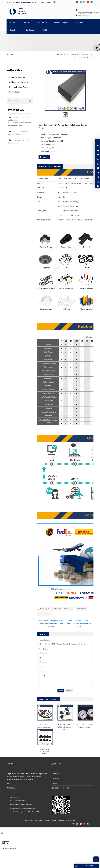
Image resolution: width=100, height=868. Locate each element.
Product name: (44, 640)
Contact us (30, 30)
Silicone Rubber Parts (18, 87)
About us (27, 23)
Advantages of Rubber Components (18, 142)
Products (42, 23)
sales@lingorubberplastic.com (87, 13)
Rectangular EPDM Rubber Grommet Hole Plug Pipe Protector (51, 623)
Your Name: (43, 649)
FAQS (45, 30)
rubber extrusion (44, 614)
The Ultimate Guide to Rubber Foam (18, 119)
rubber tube (81, 609)
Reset (69, 690)
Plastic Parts (14, 92)
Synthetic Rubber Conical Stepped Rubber (44, 751)
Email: (41, 667)
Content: (42, 676)
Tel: (40, 658)
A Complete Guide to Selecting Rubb (18, 133)
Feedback (14, 30)
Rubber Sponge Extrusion (84, 57)
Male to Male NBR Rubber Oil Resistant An (64, 727)
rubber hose (69, 609)
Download (79, 23)
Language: (51, 2)
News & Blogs (61, 23)
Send (61, 690)
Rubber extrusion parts (84, 55)
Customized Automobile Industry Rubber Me (44, 727)
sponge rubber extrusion (51, 609)
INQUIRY (44, 157)
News (54, 783)
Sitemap (72, 820)
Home (13, 23)
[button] (46, 23)
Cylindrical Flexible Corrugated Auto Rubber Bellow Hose (79, 623)
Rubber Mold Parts (17, 77)
